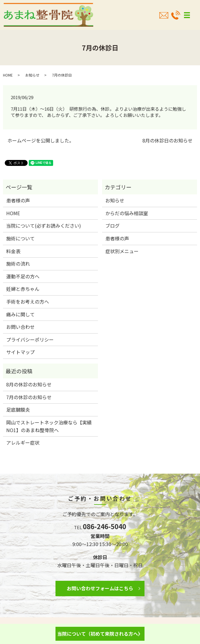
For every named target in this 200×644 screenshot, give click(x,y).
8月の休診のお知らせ (29, 384)
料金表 (13, 251)
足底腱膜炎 (18, 410)
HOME (8, 75)
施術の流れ (18, 264)
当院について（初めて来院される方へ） (100, 634)
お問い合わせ (20, 327)
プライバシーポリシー (30, 340)
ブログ (112, 226)
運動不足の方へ (23, 276)
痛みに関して (20, 314)
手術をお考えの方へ (28, 302)
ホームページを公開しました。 (41, 140)
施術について (20, 238)
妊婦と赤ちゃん (23, 289)
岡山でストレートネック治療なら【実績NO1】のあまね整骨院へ (49, 426)
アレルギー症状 (23, 442)
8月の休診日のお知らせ (168, 140)
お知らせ (32, 75)
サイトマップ (20, 352)
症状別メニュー (122, 251)
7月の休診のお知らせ (29, 397)
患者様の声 (18, 200)
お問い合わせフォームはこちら (100, 588)
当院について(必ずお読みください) (44, 226)
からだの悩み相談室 (127, 213)
